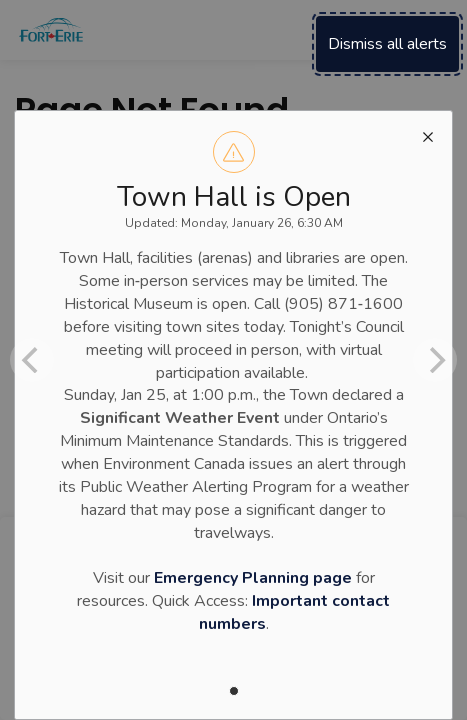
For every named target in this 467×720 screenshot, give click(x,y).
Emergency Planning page (253, 578)
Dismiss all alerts (387, 44)
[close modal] (428, 135)
